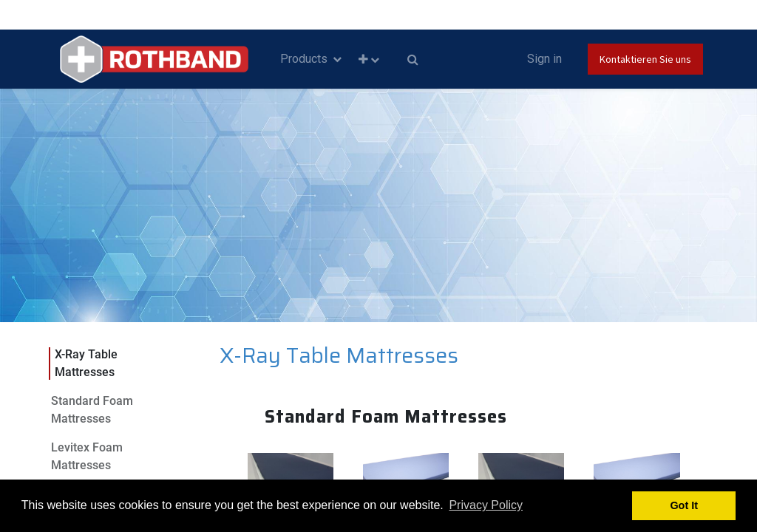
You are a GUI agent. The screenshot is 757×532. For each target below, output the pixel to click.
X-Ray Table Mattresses (86, 363)
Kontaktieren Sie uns (645, 59)
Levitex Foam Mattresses (87, 456)
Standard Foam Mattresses (92, 410)
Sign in (544, 59)
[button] (369, 59)
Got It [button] (684, 505)
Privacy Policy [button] (486, 505)
